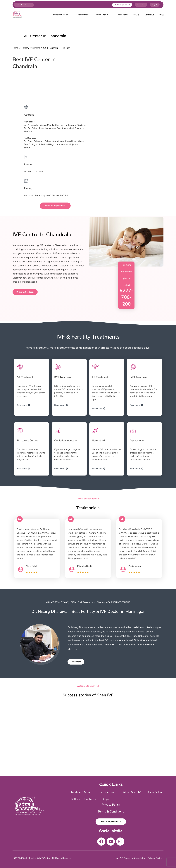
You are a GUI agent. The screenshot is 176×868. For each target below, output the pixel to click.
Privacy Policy (111, 805)
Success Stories (83, 15)
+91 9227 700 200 (33, 172)
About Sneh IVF (103, 15)
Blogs (162, 15)
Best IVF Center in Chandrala (34, 63)
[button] (65, 48)
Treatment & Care (62, 15)
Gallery (136, 15)
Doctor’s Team (121, 15)
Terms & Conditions (111, 812)
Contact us (149, 15)
